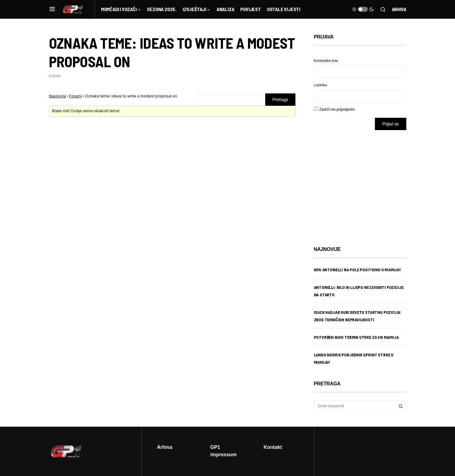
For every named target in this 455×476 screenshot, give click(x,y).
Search (401, 406)
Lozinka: (321, 85)
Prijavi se (390, 124)
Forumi (75, 96)
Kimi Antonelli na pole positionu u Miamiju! (357, 270)
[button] (52, 9)
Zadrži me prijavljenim (337, 109)
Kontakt (273, 447)
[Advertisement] (363, 183)
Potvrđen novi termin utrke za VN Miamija (356, 337)
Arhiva (399, 9)
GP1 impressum (223, 451)
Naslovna (57, 96)
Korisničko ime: (326, 61)
